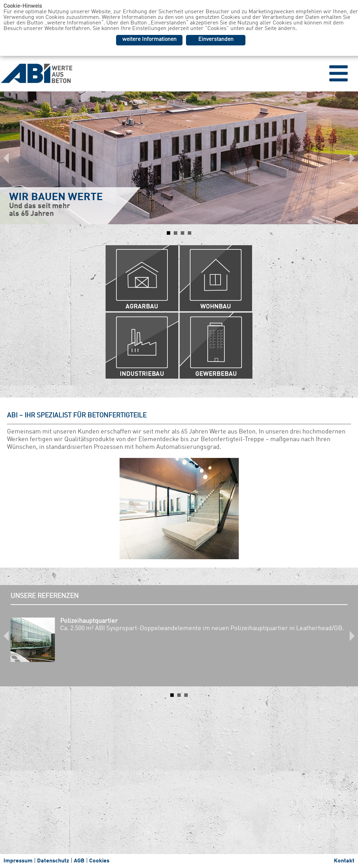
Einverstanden (216, 39)
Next (349, 158)
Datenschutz (53, 861)
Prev (9, 158)
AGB (79, 861)
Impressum (18, 861)
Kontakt (344, 861)
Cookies (99, 861)
